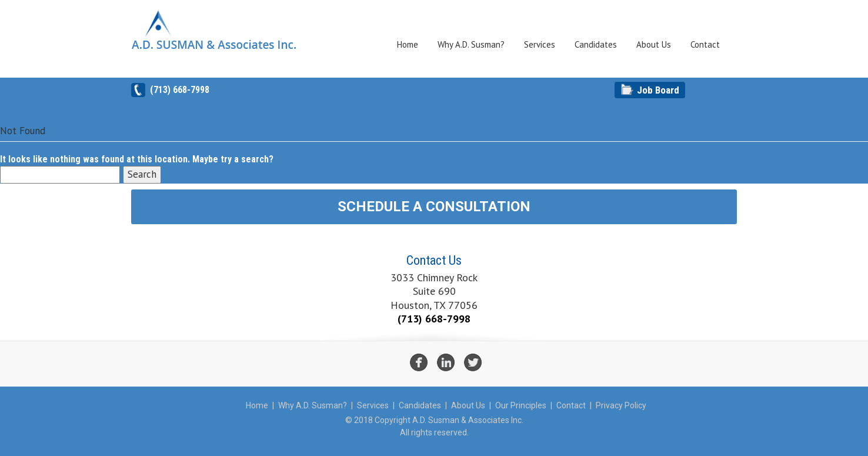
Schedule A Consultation (434, 207)
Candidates (596, 44)
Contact (705, 44)
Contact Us (434, 260)
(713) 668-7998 (180, 90)
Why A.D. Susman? (471, 44)
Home (408, 44)
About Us (654, 44)
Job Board (658, 90)
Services (540, 44)
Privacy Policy (621, 405)
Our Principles (521, 405)
